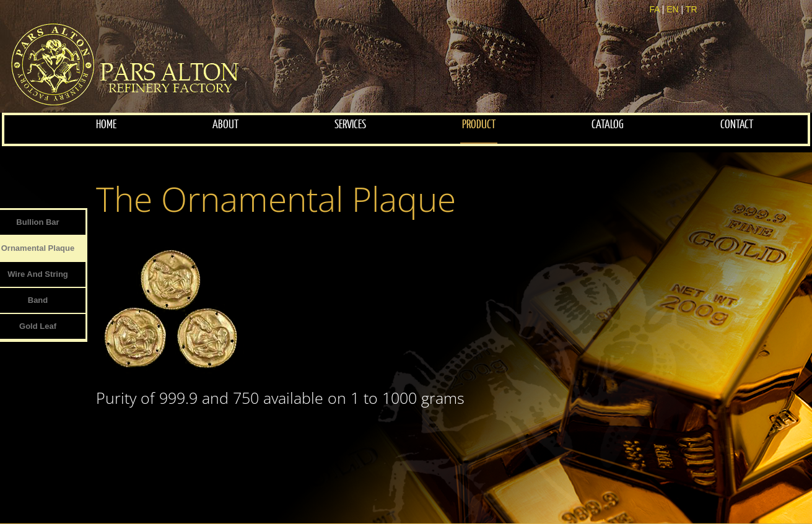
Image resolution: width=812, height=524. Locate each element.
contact (737, 125)
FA (654, 9)
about (225, 125)
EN (672, 9)
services (350, 125)
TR (692, 9)
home (106, 125)
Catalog (608, 125)
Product (479, 125)
